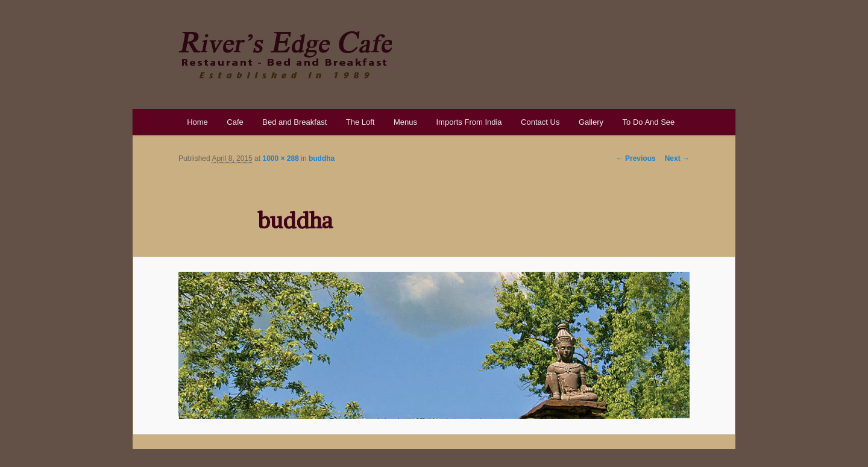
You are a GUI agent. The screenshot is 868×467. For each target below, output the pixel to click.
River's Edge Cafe (285, 55)
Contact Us (540, 122)
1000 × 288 (280, 158)
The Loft (360, 122)
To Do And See (649, 122)
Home (197, 122)
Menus (405, 122)
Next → (677, 158)
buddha (322, 158)
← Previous (636, 158)
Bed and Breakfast (294, 122)
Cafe (235, 122)
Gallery (591, 122)
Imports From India (469, 122)
